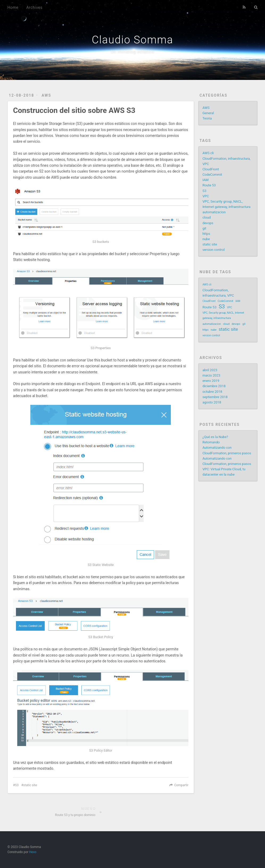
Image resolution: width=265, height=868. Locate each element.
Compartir (181, 785)
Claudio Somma (132, 40)
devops (208, 223)
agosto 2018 (212, 402)
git (204, 228)
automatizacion (214, 212)
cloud (207, 217)
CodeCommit (212, 175)
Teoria (207, 118)
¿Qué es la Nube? (215, 437)
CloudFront (211, 169)
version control (214, 250)
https (206, 234)
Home (13, 7)
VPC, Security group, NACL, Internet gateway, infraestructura (223, 315)
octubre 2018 (212, 392)
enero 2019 (211, 381)
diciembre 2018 (214, 386)
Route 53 (209, 185)
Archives (34, 7)
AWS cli (208, 153)
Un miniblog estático (132, 52)
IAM (206, 180)
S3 (17, 785)
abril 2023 (210, 370)
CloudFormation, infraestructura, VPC (218, 293)
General (208, 113)
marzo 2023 (211, 375)
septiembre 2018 (215, 397)
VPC (206, 196)
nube (206, 239)
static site (30, 785)
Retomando (211, 442)
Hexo (33, 852)
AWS (46, 95)
